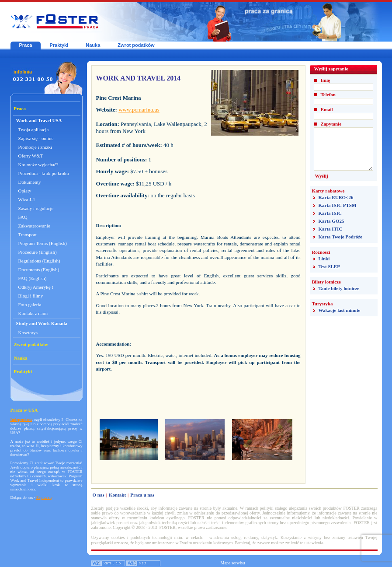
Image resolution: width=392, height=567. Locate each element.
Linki (324, 259)
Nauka (93, 45)
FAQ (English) (33, 278)
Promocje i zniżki (35, 147)
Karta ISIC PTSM (338, 205)
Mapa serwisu (233, 563)
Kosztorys (28, 332)
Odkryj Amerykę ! (36, 287)
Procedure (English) (38, 252)
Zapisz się (44, 497)
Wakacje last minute (340, 310)
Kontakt (117, 495)
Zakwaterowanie (34, 226)
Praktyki (59, 45)
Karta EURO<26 (336, 197)
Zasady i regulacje (36, 208)
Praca (26, 45)
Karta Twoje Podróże (340, 237)
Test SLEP (329, 266)
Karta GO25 (331, 221)
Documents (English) (39, 269)
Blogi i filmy (31, 296)
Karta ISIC (330, 213)
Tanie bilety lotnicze (339, 288)
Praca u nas (142, 495)
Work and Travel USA (39, 120)
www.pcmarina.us (139, 110)
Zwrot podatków (136, 45)
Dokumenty (30, 182)
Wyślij (322, 176)
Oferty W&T (31, 156)
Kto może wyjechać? (38, 164)
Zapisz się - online (36, 138)
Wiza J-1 (27, 199)
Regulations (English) (39, 261)
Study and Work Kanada (42, 323)
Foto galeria (30, 304)
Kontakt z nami (33, 313)
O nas (99, 495)
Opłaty (25, 191)
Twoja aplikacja (34, 129)
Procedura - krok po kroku (44, 173)
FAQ (23, 217)
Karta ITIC (331, 229)
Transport (28, 234)
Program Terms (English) (43, 243)
